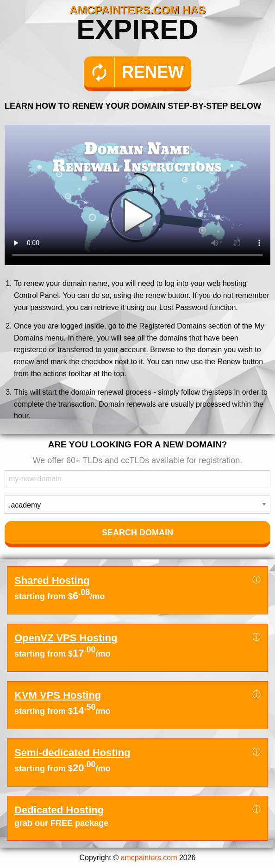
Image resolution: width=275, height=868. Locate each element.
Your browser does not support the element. (137, 195)
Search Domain (137, 533)
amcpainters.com (149, 858)
